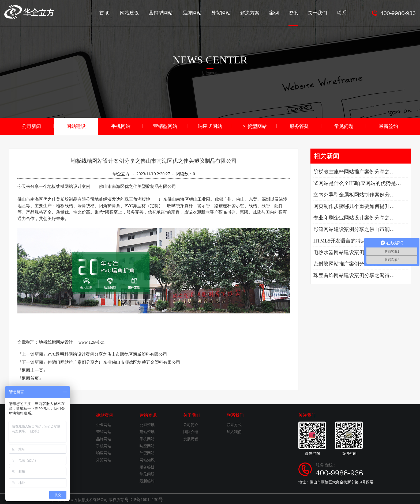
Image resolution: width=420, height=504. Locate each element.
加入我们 (234, 431)
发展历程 (191, 438)
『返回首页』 (30, 378)
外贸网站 (232, 12)
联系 (345, 12)
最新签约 (388, 126)
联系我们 (235, 414)
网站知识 (147, 459)
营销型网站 (177, 12)
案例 (282, 12)
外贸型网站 (255, 126)
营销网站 (104, 431)
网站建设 (148, 12)
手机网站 (121, 126)
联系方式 (234, 424)
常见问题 (344, 126)
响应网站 (104, 452)
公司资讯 (147, 424)
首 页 (125, 12)
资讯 (300, 17)
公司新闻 (31, 126)
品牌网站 (205, 12)
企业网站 (104, 424)
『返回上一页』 (32, 370)
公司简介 (191, 424)
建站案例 (105, 414)
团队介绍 (191, 431)
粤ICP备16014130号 (141, 498)
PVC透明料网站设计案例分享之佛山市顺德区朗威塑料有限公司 (107, 353)
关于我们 (322, 12)
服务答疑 (299, 126)
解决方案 (259, 12)
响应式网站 (210, 126)
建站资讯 (148, 414)
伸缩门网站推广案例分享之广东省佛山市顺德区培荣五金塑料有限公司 (114, 361)
